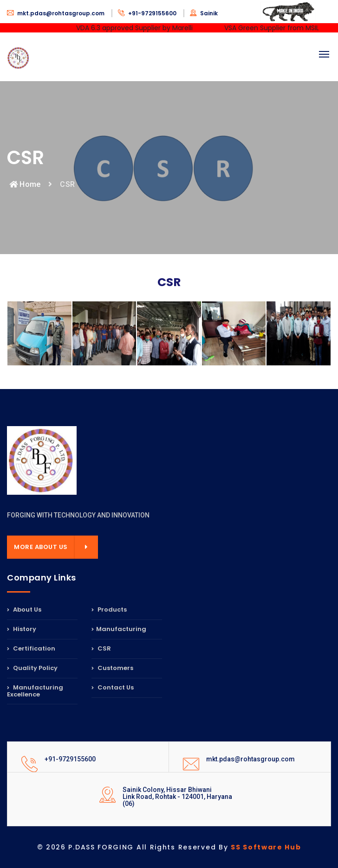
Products (109, 610)
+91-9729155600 (148, 13)
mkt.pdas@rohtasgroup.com (56, 13)
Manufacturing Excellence (35, 691)
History (22, 629)
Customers (112, 668)
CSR (101, 648)
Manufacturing (119, 629)
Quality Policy (32, 668)
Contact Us (113, 687)
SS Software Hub (266, 847)
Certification (31, 648)
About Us (24, 610)
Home (25, 184)
